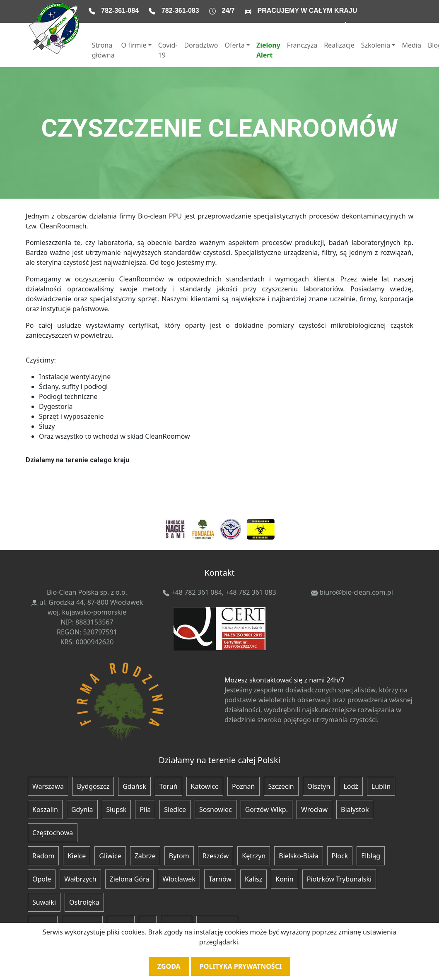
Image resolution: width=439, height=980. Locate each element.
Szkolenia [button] (376, 45)
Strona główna (103, 50)
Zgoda (169, 966)
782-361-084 (120, 11)
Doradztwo (201, 45)
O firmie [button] (134, 45)
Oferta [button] (234, 45)
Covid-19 (168, 50)
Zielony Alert (268, 50)
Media (411, 45)
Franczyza (302, 45)
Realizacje (339, 45)
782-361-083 (180, 11)
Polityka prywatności (241, 966)
